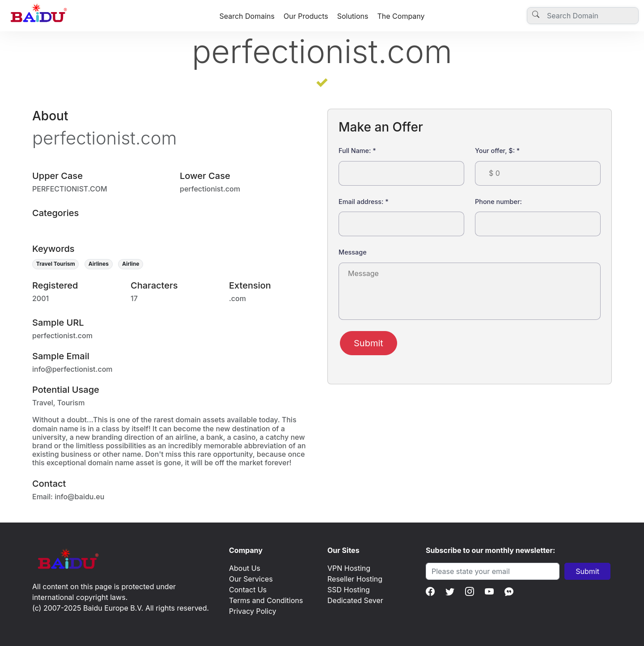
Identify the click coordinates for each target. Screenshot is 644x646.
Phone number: (498, 202)
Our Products (306, 16)
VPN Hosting (349, 568)
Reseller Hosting (355, 579)
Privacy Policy (253, 611)
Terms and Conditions (266, 600)
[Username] (583, 16)
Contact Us (248, 590)
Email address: (364, 202)
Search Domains (247, 16)
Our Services (251, 579)
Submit (369, 343)
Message (353, 252)
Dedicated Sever (355, 600)
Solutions (353, 16)
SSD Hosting (349, 590)
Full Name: (357, 151)
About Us (245, 568)
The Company (401, 16)
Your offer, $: (497, 151)
